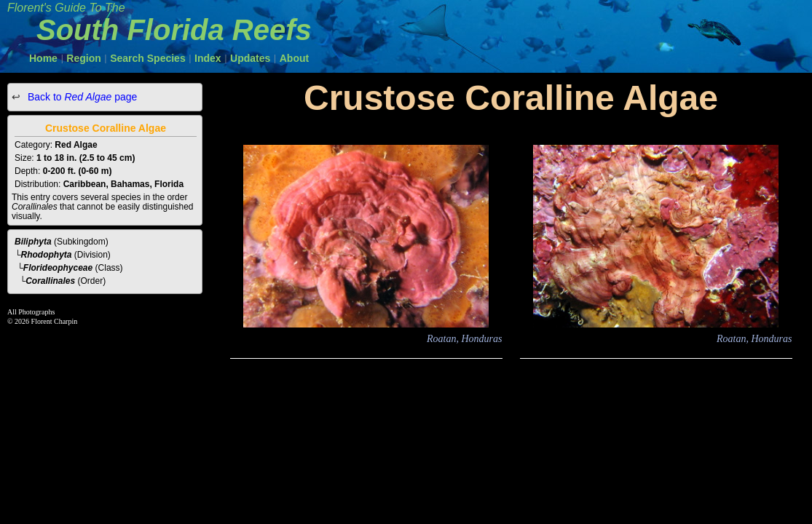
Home (43, 58)
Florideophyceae (58, 268)
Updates (250, 58)
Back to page (81, 97)
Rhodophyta (47, 255)
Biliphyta (33, 242)
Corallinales (50, 281)
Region (83, 58)
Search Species (148, 58)
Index (208, 58)
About (294, 58)
